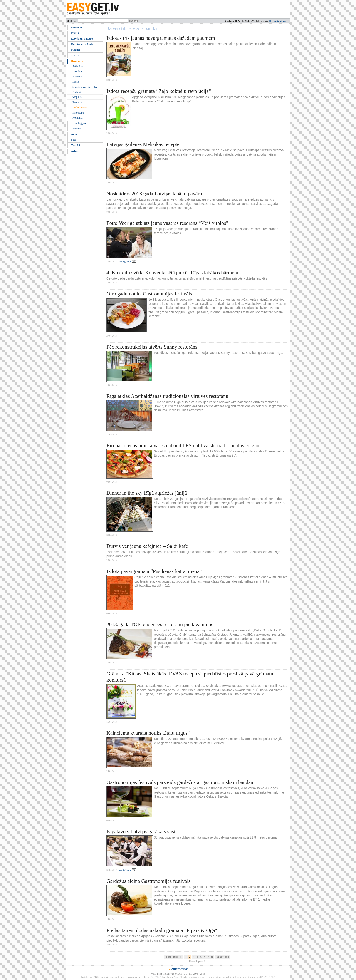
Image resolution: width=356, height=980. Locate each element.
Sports (75, 55)
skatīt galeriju (128, 262)
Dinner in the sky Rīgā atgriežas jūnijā (147, 493)
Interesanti (78, 113)
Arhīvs (75, 151)
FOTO (75, 33)
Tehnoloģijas (78, 123)
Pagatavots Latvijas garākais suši (141, 832)
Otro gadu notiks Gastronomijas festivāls (149, 294)
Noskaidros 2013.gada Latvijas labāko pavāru (154, 194)
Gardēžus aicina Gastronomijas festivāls (148, 881)
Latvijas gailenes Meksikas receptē (143, 144)
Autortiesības (180, 969)
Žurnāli (75, 145)
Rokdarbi (78, 102)
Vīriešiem (78, 72)
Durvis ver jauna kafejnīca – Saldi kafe (147, 546)
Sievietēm (78, 77)
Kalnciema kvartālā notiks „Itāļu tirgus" (148, 733)
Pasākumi (77, 27)
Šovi (74, 140)
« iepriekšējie (174, 957)
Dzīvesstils (77, 61)
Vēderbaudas (80, 107)
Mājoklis (77, 97)
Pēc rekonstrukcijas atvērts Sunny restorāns (152, 347)
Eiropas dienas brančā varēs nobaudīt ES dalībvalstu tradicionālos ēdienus (184, 445)
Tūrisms (76, 129)
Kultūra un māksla (82, 44)
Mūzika (75, 50)
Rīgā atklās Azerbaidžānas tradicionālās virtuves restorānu (167, 396)
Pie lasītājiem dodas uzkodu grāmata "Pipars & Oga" (162, 930)
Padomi (77, 92)
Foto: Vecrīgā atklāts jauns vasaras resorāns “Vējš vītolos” (167, 223)
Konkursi (78, 118)
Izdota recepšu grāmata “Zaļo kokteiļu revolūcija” (159, 91)
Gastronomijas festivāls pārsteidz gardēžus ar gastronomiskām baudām (181, 782)
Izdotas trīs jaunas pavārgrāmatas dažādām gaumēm (161, 38)
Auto (74, 134)
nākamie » (222, 957)
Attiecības (78, 66)
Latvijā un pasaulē (82, 39)
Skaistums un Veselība (85, 87)
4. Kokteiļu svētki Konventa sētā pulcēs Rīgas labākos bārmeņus (174, 273)
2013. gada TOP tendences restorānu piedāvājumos (160, 624)
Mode (76, 82)
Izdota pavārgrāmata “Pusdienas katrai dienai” (155, 571)
